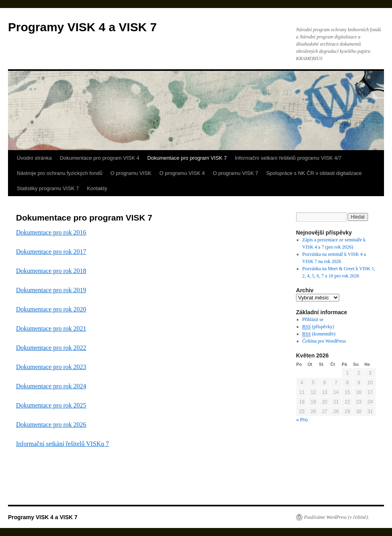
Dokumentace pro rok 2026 (51, 425)
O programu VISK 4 (182, 173)
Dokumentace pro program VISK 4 (99, 158)
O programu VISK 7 (235, 173)
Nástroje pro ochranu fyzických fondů (60, 173)
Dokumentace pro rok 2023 (51, 367)
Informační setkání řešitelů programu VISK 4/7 (288, 158)
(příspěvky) (318, 327)
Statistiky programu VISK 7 (48, 188)
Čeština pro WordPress (324, 341)
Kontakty (97, 188)
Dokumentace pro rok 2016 (51, 232)
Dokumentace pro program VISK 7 (187, 158)
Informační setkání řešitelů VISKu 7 (63, 444)
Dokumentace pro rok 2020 (51, 309)
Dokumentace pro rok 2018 (51, 271)
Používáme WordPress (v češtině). (337, 517)
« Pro (302, 420)
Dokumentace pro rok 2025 (51, 405)
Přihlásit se (313, 319)
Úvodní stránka (34, 158)
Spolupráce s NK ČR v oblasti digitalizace (314, 173)
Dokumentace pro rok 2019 (51, 290)
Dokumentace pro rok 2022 (51, 348)
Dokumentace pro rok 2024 (51, 386)
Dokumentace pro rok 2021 (51, 328)
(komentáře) (319, 334)
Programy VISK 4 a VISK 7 (82, 27)
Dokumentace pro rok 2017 (51, 252)
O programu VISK (131, 173)
